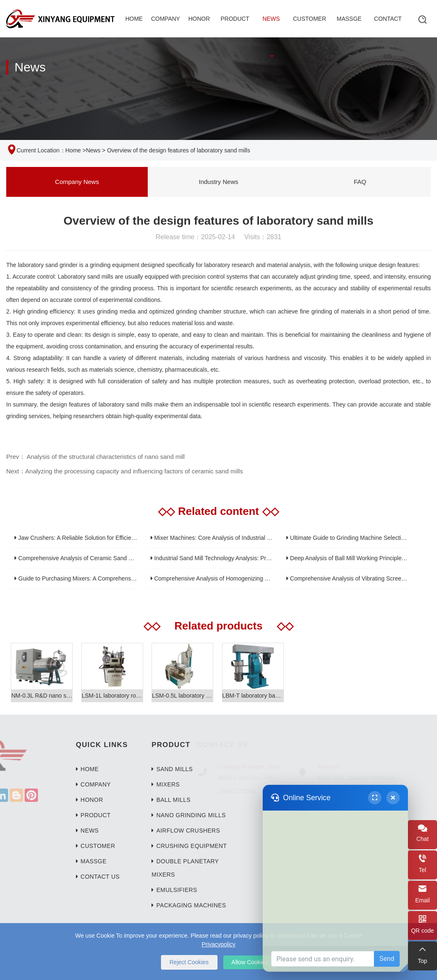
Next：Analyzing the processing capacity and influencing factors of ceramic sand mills (125, 471)
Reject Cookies (189, 962)
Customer (310, 26)
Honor (199, 19)
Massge (349, 19)
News (271, 26)
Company (166, 19)
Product (235, 26)
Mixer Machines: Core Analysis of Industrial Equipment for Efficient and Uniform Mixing (264, 538)
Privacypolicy (219, 944)
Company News (77, 182)
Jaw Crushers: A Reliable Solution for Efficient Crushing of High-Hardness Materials (124, 538)
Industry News (218, 182)
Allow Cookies (250, 962)
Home (134, 19)
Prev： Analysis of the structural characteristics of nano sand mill (95, 457)
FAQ (360, 182)
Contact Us (388, 26)
